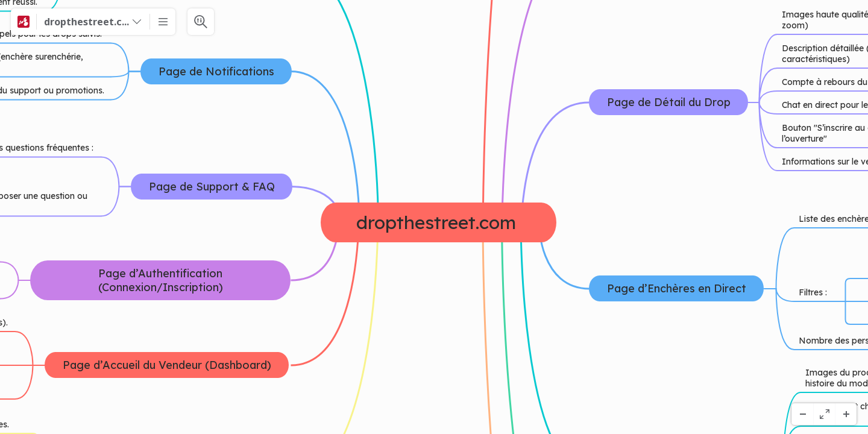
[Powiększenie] (846, 414)
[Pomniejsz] (802, 414)
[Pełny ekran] (824, 414)
